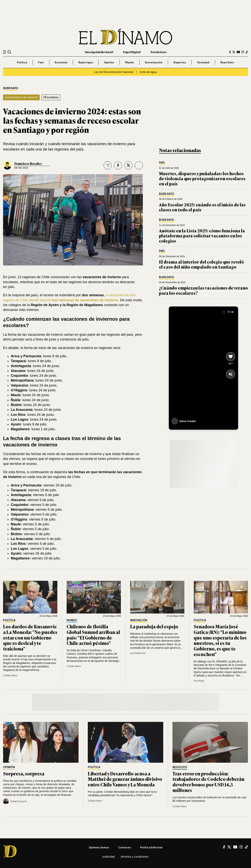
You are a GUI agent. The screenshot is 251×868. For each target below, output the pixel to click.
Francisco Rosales (28, 163)
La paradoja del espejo (154, 626)
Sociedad (203, 62)
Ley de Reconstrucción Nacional (114, 72)
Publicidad (109, 857)
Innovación (139, 620)
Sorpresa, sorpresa (24, 773)
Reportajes (86, 62)
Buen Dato (227, 62)
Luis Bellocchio (138, 653)
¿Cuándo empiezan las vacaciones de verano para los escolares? (203, 290)
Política (22, 62)
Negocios (180, 767)
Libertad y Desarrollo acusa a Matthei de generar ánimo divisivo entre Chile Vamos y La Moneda (125, 779)
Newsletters (159, 52)
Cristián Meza (10, 675)
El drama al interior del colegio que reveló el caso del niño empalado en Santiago (201, 264)
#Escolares (51, 97)
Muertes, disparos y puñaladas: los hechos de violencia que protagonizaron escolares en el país (202, 178)
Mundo (130, 62)
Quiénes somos (99, 847)
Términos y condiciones (135, 857)
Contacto (125, 847)
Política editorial (151, 847)
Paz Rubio (199, 681)
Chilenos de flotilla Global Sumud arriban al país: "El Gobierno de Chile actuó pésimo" (93, 635)
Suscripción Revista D (99, 52)
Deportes (180, 62)
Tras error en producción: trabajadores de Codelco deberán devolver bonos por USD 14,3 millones (208, 782)
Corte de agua (148, 72)
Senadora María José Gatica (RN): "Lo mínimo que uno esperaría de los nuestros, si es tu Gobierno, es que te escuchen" (220, 640)
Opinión (109, 62)
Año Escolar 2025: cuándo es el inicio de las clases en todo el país (202, 207)
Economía (61, 62)
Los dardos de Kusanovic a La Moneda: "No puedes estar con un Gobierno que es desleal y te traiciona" (30, 637)
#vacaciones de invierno (21, 97)
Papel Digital (132, 52)
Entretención (154, 62)
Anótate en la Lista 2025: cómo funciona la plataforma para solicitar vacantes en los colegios (202, 236)
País (41, 62)
